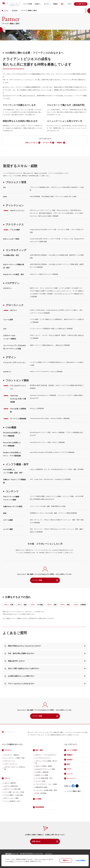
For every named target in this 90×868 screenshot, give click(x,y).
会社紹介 (37, 4)
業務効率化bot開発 (41, 787)
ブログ (69, 4)
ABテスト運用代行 (10, 783)
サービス (46, 4)
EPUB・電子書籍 (41, 793)
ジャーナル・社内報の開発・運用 (46, 790)
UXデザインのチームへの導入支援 (15, 768)
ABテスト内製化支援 (11, 786)
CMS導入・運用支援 (42, 772)
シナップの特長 (28, 4)
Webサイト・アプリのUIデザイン (46, 755)
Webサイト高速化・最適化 (44, 766)
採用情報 (15, 11)
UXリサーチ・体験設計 (12, 755)
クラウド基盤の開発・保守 (44, 778)
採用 (62, 4)
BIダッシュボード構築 (11, 798)
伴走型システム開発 (42, 775)
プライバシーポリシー (41, 859)
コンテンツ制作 (40, 781)
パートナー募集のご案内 (74, 791)
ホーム (6, 11)
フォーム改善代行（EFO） (13, 801)
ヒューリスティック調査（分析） (15, 758)
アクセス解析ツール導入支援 (14, 795)
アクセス (49, 854)
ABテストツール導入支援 (12, 789)
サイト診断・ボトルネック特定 (14, 792)
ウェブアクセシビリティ (43, 758)
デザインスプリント (11, 764)
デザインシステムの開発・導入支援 (46, 762)
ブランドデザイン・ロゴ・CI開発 (46, 784)
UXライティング (10, 761)
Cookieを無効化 (80, 860)
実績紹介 (56, 4)
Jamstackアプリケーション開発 (45, 769)
